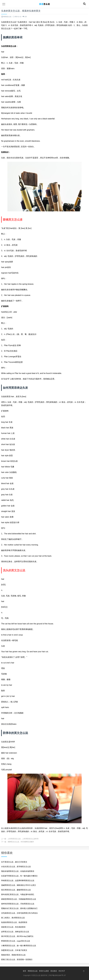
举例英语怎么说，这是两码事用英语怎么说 (18, 880)
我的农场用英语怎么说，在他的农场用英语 (18, 871)
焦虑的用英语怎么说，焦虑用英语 (14, 922)
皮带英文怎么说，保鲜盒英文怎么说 (15, 932)
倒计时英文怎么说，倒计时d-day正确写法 (17, 936)
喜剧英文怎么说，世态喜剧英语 (13, 927)
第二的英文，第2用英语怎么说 (13, 918)
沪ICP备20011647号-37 (57, 975)
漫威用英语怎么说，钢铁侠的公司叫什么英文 (19, 885)
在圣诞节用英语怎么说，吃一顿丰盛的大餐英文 (19, 876)
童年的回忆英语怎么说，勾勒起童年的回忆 (18, 894)
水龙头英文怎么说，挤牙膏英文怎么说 (16, 867)
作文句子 (62, 971)
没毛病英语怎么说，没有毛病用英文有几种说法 (19, 913)
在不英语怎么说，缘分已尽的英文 (14, 862)
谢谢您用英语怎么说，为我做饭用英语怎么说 (19, 899)
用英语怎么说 (33, 971)
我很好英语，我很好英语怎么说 (13, 955)
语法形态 (54, 971)
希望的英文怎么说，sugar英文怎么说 (16, 941)
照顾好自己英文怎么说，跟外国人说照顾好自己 (19, 908)
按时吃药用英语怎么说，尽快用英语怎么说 (18, 904)
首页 (24, 971)
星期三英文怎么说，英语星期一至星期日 (17, 959)
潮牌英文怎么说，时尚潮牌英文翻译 (21, 842)
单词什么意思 (44, 971)
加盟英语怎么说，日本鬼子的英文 (14, 950)
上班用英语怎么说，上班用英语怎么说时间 (23, 839)
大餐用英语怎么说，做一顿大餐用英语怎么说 (19, 946)
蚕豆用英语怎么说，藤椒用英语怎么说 (16, 890)
